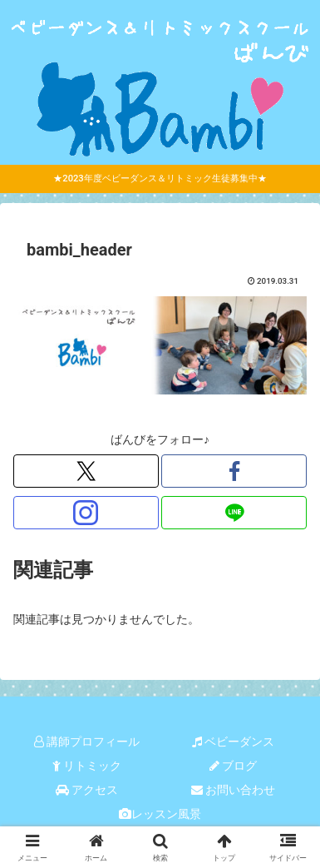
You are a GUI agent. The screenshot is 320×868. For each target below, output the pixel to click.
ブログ (233, 766)
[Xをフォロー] (86, 471)
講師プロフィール (87, 742)
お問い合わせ (233, 790)
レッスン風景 (160, 814)
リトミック (87, 766)
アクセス (87, 790)
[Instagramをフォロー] (86, 513)
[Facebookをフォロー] (234, 471)
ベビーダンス (233, 742)
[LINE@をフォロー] (234, 513)
